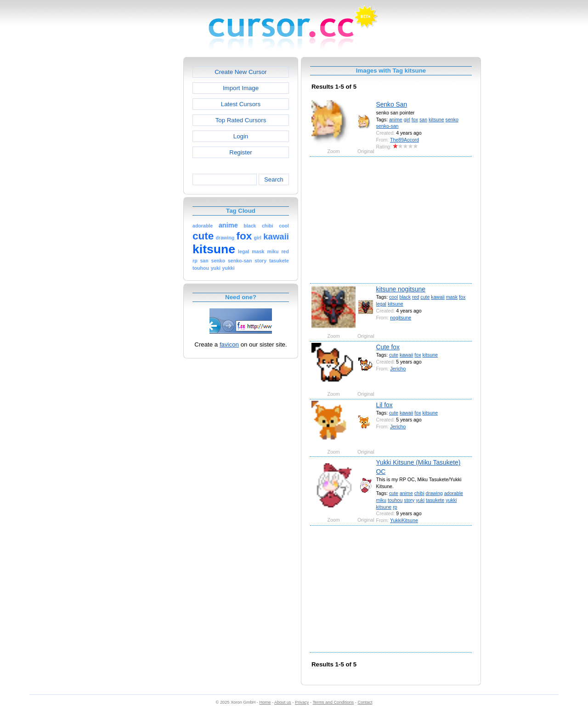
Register (240, 152)
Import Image (241, 88)
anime (396, 119)
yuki (420, 500)
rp (395, 507)
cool (393, 297)
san (423, 119)
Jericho (398, 369)
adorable (454, 493)
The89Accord (404, 140)
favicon (229, 344)
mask (452, 297)
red (416, 297)
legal (381, 304)
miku (381, 500)
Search (274, 179)
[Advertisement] (144, 195)
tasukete (435, 500)
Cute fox (388, 347)
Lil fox (384, 405)
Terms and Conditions (333, 702)
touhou (395, 500)
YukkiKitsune (404, 520)
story (409, 500)
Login (241, 136)
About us (283, 702)
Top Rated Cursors (241, 120)
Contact (365, 702)
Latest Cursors (241, 104)
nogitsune (401, 318)
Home (265, 702)
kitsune (436, 119)
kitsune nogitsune (401, 289)
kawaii (438, 297)
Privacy (302, 702)
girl (407, 119)
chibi (419, 493)
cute (425, 297)
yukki (451, 500)
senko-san (387, 126)
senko (452, 119)
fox (415, 119)
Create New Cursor (241, 72)
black (405, 297)
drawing (434, 493)
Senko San (392, 104)
